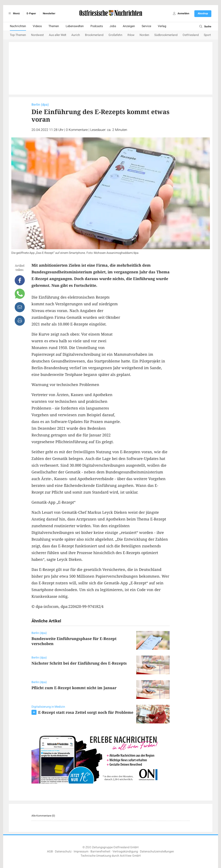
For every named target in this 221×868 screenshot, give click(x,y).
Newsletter (49, 13)
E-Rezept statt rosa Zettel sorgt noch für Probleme (86, 712)
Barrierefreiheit (100, 852)
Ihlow (131, 35)
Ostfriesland (191, 35)
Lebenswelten (75, 26)
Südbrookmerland (166, 35)
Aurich (76, 35)
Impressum (81, 852)
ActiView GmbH (130, 856)
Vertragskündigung (125, 852)
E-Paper (31, 13)
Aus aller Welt (58, 35)
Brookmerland (94, 35)
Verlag (162, 26)
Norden (144, 35)
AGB (50, 852)
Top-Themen (18, 35)
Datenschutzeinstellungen (157, 852)
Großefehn (115, 35)
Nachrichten (18, 26)
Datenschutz (63, 852)
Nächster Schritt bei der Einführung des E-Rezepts (79, 663)
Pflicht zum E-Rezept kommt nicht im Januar (74, 688)
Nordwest (37, 35)
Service (146, 26)
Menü (14, 13)
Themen (54, 26)
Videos (37, 26)
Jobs (113, 26)
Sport (207, 35)
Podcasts (97, 26)
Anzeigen (129, 26)
